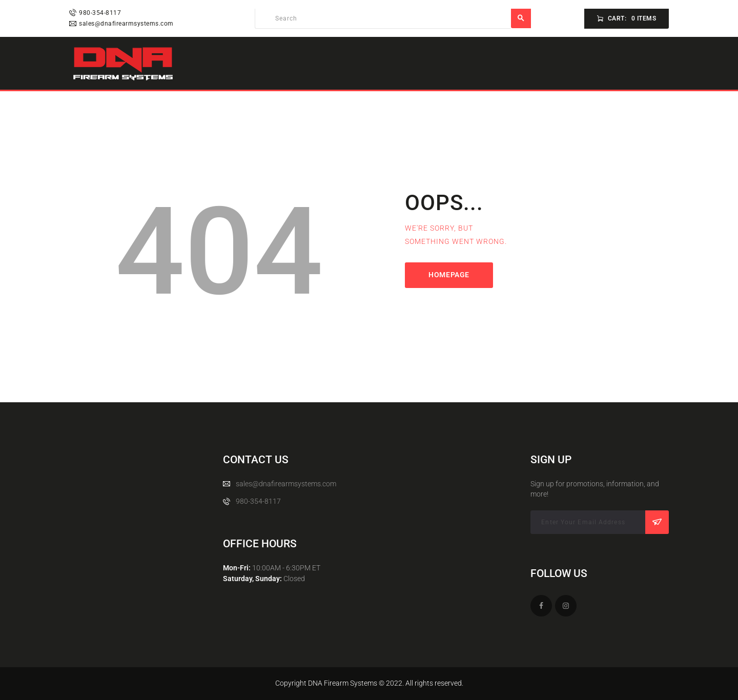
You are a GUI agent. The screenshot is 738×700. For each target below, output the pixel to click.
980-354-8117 (258, 501)
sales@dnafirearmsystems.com (286, 484)
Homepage (449, 275)
